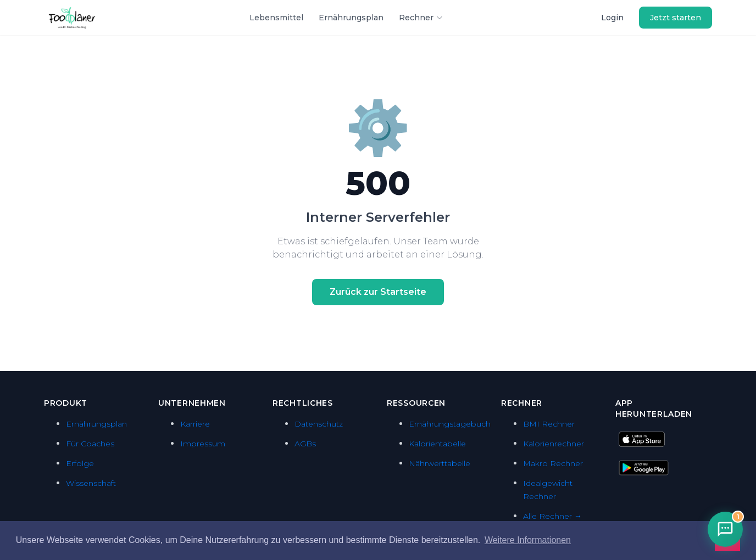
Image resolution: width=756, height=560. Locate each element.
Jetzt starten (676, 18)
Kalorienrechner (554, 444)
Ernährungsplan (351, 18)
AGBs (305, 444)
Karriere (195, 424)
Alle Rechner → (552, 516)
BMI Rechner (549, 424)
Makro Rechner (553, 463)
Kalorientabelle (437, 444)
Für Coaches (90, 444)
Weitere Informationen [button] (528, 540)
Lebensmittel (276, 18)
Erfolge (80, 463)
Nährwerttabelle (440, 463)
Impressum (203, 444)
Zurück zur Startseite (378, 292)
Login (612, 18)
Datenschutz (319, 424)
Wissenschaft (91, 483)
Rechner (421, 18)
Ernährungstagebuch (450, 424)
